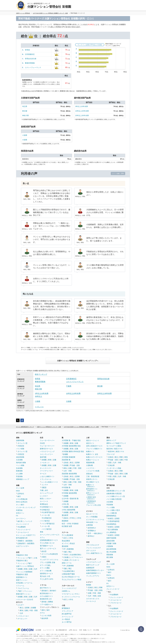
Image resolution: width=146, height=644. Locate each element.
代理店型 (21, 446)
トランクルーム (46, 479)
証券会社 (21, 494)
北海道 (66, 463)
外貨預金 (19, 510)
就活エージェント (93, 440)
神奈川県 (25, 115)
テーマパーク (91, 601)
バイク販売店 (45, 521)
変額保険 (110, 555)
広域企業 (111, 465)
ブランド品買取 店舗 (47, 562)
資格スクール (67, 563)
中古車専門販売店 (48, 512)
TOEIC (66, 555)
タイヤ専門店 (67, 622)
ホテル (42, 613)
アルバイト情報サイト (94, 449)
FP (64, 549)
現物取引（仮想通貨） (26, 541)
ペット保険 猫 (112, 513)
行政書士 (67, 557)
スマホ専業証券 (22, 499)
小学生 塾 (65, 504)
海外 (48, 610)
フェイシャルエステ (94, 548)
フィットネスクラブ (69, 588)
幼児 (65, 538)
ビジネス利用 (46, 616)
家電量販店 (66, 608)
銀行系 (20, 521)
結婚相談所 (90, 568)
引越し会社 (44, 490)
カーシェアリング (46, 493)
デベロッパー (22, 619)
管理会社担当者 (31, 59)
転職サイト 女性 (92, 454)
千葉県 (69, 386)
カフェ (42, 537)
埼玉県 (25, 106)
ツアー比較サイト (46, 604)
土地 (35, 558)
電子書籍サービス (46, 546)
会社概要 (38, 630)
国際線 (50, 602)
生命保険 (19, 468)
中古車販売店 (45, 510)
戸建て (30, 558)
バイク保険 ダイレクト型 (116, 496)
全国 (99, 596)
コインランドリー (46, 454)
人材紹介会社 (91, 498)
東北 (21, 608)
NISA (18, 491)
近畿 (31, 569)
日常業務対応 (30, 54)
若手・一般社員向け (95, 533)
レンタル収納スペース (50, 482)
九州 (35, 569)
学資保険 (19, 476)
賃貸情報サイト (22, 577)
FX (17, 516)
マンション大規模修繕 (24, 572)
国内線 (44, 602)
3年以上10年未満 (81, 106)
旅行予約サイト (46, 588)
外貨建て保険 (111, 543)
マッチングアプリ (93, 576)
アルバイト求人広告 (94, 505)
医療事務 (70, 549)
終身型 (111, 518)
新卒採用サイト (92, 490)
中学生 (72, 518)
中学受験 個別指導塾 (69, 493)
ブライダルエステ (93, 545)
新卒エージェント (93, 494)
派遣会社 (89, 474)
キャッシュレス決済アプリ (26, 535)
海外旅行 (53, 591)
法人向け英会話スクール (71, 577)
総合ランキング (41, 374)
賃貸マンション (22, 580)
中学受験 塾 (66, 487)
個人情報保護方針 (61, 630)
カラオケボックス (93, 599)
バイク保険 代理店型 (114, 499)
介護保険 (110, 546)
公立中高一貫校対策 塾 (70, 499)
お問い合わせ (73, 630)
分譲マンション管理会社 (25, 566)
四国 (110, 463)
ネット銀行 (20, 505)
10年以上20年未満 (82, 111)
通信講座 (65, 546)
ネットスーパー (46, 468)
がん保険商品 (111, 532)
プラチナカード (116, 603)
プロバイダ (111, 454)
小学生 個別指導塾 (69, 510)
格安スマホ (120, 451)
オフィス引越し (46, 565)
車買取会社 (44, 504)
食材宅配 (43, 457)
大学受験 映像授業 (69, 457)
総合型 (44, 551)
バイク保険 (20, 449)
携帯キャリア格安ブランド (116, 443)
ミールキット (45, 463)
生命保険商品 (111, 524)
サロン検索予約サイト (94, 553)
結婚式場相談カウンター (95, 570)
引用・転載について (85, 630)
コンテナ (45, 485)
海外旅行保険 (21, 463)
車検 (42, 532)
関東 (101, 587)
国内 (43, 610)
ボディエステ (91, 551)
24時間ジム (66, 591)
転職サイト (90, 451)
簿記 (70, 552)
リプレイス (39, 407)
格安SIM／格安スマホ (114, 449)
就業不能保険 (111, 538)
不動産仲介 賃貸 (22, 574)
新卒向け (91, 536)
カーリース (44, 501)
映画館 (89, 585)
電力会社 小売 (45, 576)
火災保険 (19, 460)
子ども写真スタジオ (47, 543)
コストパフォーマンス (33, 67)
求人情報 (96, 630)
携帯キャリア (111, 440)
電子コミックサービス (48, 549)
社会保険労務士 (76, 555)
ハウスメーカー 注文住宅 (25, 600)
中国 (126, 460)
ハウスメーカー (23, 616)
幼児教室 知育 (67, 526)
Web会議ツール (92, 522)
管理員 (27, 50)
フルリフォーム (23, 588)
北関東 (27, 608)
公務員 (66, 560)
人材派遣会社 (91, 502)
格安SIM (111, 451)
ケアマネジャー (77, 557)
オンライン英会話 (68, 543)
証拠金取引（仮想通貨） (27, 543)
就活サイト (90, 443)
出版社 (44, 557)
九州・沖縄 (67, 471)
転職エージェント (93, 460)
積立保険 (110, 557)
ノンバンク (28, 521)
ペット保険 (20, 465)
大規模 (25, 140)
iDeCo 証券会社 (22, 502)
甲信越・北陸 (75, 465)
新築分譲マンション (23, 594)
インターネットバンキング (26, 507)
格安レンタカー (46, 499)
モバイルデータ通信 (114, 446)
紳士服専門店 (67, 614)
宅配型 (44, 487)
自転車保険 (20, 457)
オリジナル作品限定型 (50, 554)
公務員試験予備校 (68, 574)
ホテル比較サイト (46, 596)
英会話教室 (66, 541)
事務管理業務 (30, 63)
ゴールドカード (23, 532)
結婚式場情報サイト (94, 573)
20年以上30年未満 (82, 115)
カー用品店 (66, 619)
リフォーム (20, 586)
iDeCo (109, 575)
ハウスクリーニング (47, 451)
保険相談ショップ (23, 479)
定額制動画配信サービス (49, 540)
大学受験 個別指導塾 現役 (71, 446)
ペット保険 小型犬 (113, 510)
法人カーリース (92, 514)
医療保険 (19, 471)
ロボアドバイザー (23, 546)
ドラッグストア (67, 611)
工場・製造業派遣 (93, 476)
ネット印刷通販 (92, 517)
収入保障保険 (113, 530)
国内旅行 (45, 591)
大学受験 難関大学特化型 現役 (73, 451)
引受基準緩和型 (114, 521)
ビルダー (21, 605)
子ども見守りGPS (47, 579)
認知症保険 (111, 541)
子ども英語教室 (67, 535)
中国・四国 (34, 610)
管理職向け (92, 531)
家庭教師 (65, 521)
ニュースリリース (49, 630)
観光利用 (45, 618)
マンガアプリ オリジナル (49, 560)
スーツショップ (67, 617)
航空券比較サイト (46, 593)
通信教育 (65, 515)
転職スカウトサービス (94, 457)
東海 (26, 569)
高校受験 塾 (66, 460)
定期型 (117, 518)
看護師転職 (90, 463)
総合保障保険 (111, 549)
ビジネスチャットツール (95, 520)
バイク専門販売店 (48, 524)
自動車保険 (20, 440)
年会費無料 (22, 527)
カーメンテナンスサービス (50, 535)
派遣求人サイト (92, 479)
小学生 (79, 518)
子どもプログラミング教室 (72, 580)
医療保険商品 (111, 516)
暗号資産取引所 (22, 538)
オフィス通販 (45, 568)
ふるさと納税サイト (47, 476)
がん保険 (19, 474)
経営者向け (92, 528)
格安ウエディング (93, 565)
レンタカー (44, 496)
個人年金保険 (111, 552)
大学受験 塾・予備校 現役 (71, 440)
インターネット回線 (114, 468)
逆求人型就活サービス (94, 446)
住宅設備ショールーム (24, 583)
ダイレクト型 (22, 443)
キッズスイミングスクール (71, 597)
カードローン (21, 518)
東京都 (25, 111)
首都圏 (20, 569)
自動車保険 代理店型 (114, 494)
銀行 (19, 496)
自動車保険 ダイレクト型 (116, 491)
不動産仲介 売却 (22, 555)
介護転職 (89, 465)
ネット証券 (20, 488)
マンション (22, 558)
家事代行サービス (46, 449)
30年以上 (39, 396)
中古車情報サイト (46, 507)
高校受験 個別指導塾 (69, 474)
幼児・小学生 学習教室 (70, 524)
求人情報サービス (93, 482)
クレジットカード (23, 524)
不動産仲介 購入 (22, 561)
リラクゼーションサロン (71, 594)
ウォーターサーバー (47, 440)
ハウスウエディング (94, 562)
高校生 (66, 518)
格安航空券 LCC (46, 599)
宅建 (65, 552)
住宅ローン (20, 513)
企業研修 (89, 525)
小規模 (25, 135)
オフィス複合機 (46, 571)
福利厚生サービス (46, 573)
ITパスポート (75, 560)
